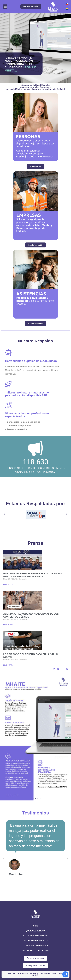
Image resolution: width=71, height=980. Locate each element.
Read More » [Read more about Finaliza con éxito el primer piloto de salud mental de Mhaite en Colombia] (8, 584)
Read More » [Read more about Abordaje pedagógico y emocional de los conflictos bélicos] (8, 625)
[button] (5, 7)
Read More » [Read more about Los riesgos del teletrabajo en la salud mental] (8, 665)
